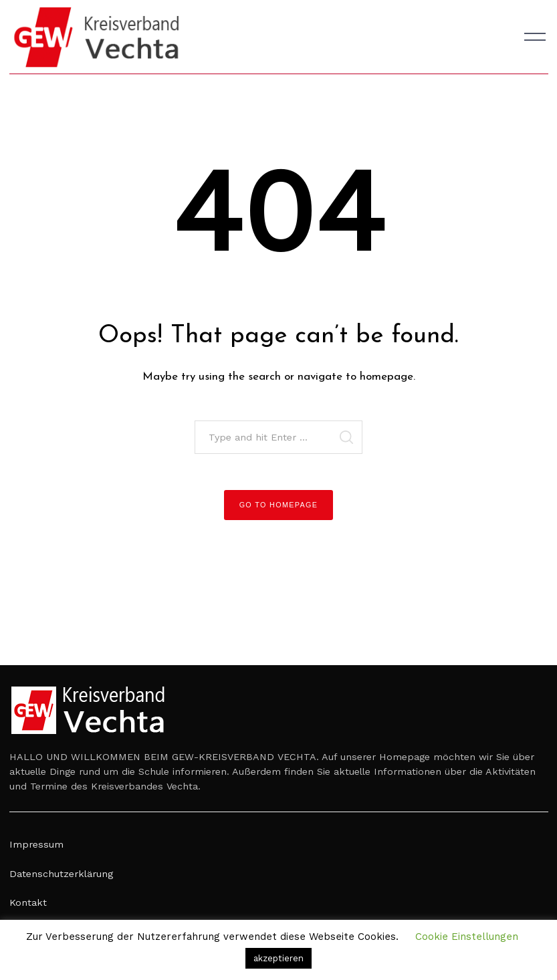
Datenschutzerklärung (61, 874)
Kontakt (28, 902)
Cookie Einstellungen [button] (467, 937)
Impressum (36, 844)
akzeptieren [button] (278, 958)
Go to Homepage (279, 505)
